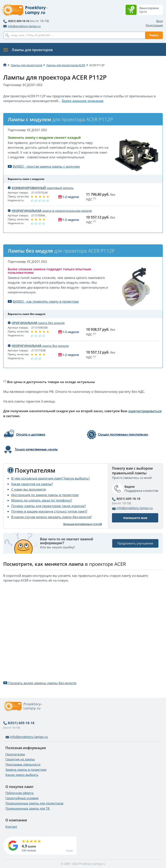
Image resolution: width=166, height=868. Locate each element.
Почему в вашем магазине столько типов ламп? (49, 511)
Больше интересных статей (83, 524)
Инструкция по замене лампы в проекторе (45, 495)
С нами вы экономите (29, 489)
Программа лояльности (23, 764)
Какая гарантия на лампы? (32, 484)
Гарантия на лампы (20, 759)
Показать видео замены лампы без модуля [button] (40, 683)
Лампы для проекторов (26, 65)
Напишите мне (135, 518)
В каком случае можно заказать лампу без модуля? (51, 517)
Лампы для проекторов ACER (66, 65)
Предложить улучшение (135, 543)
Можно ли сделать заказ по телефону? (42, 500)
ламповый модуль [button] (41, 188)
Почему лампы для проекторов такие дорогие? (48, 506)
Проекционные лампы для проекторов (34, 803)
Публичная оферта (19, 793)
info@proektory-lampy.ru (22, 26)
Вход (160, 21)
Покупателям (15, 754)
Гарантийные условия (22, 798)
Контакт (11, 826)
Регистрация (154, 25)
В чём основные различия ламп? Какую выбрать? (50, 478)
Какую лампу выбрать (22, 775)
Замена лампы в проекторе (26, 770)
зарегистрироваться (145, 411)
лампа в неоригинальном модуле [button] (50, 211)
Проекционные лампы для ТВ (27, 808)
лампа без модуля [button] (36, 323)
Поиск (154, 35)
